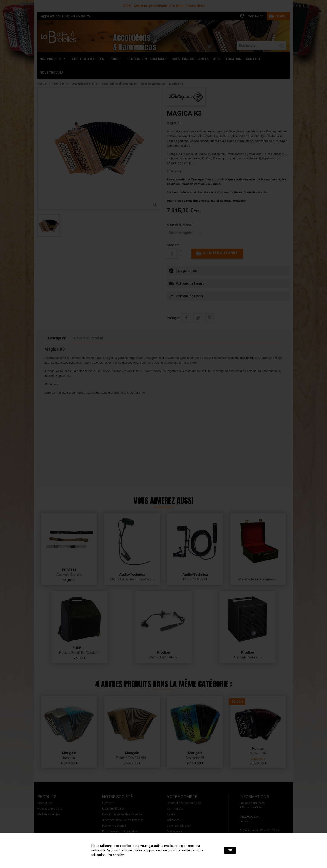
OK (230, 850)
